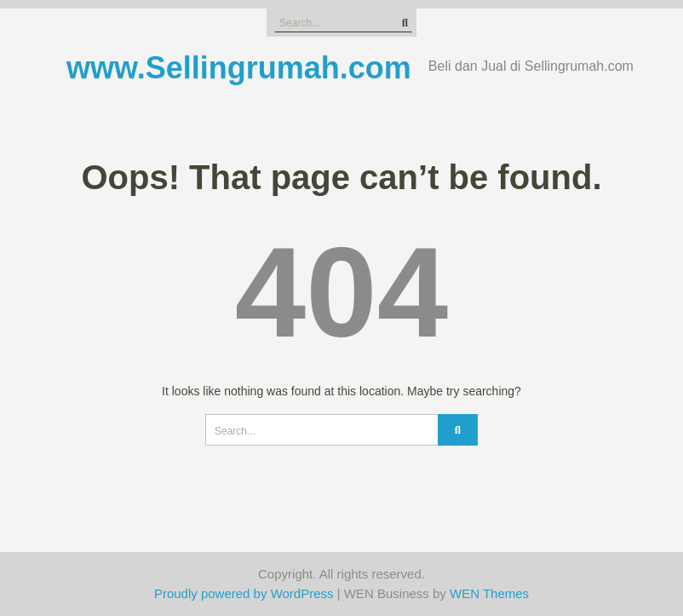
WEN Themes (489, 593)
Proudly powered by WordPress (244, 593)
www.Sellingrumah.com (239, 68)
